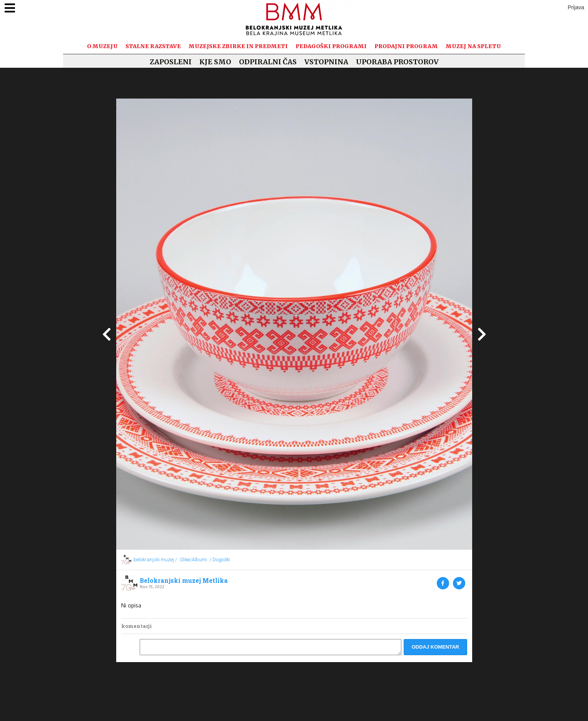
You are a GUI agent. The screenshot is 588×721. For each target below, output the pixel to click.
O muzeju (102, 46)
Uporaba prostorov (397, 62)
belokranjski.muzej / (155, 560)
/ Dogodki (220, 560)
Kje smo (215, 62)
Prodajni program (406, 46)
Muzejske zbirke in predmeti (238, 46)
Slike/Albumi (193, 560)
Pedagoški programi (331, 46)
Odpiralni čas (268, 62)
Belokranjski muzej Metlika (184, 580)
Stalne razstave (153, 46)
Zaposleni (171, 62)
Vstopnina (326, 62)
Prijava (576, 7)
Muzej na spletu (473, 46)
